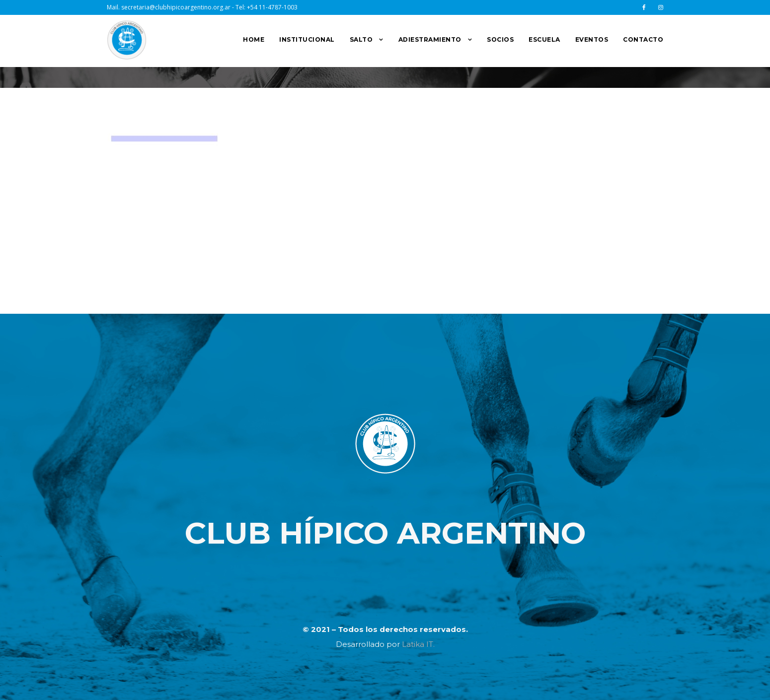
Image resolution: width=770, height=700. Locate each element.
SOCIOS (500, 39)
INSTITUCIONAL (307, 39)
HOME (254, 39)
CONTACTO (643, 39)
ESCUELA (544, 39)
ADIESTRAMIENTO (430, 39)
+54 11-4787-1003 (272, 7)
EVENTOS (592, 39)
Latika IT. (418, 644)
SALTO (361, 39)
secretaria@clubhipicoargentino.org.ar (176, 7)
